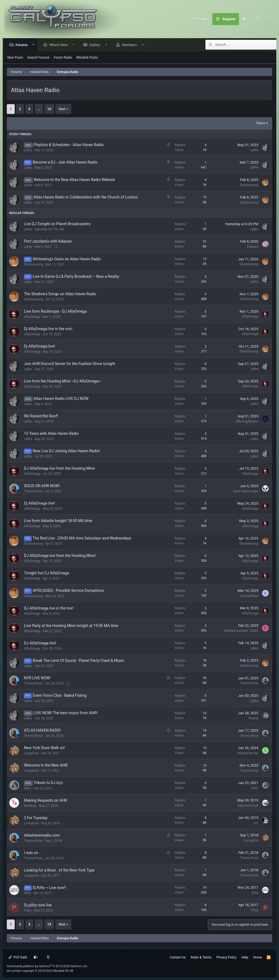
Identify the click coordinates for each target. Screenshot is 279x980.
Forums (23, 45)
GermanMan (249, 596)
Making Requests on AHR (46, 801)
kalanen (253, 247)
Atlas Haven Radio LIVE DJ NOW (61, 399)
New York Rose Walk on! (45, 748)
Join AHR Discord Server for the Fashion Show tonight (69, 364)
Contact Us (178, 957)
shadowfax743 (248, 753)
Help (245, 957)
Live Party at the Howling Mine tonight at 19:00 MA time (71, 626)
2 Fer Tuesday (36, 818)
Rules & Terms (201, 957)
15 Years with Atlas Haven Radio (51, 434)
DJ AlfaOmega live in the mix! (49, 608)
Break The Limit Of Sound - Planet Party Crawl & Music (79, 661)
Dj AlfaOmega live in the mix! (48, 329)
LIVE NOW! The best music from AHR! (66, 713)
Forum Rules (63, 58)
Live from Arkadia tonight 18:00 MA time (58, 521)
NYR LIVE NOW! (37, 678)
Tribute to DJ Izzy (48, 783)
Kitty (27, 893)
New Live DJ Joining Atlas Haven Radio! (66, 451)
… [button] (39, 109)
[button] (35, 45)
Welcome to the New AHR (46, 765)
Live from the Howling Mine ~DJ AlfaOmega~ (63, 381)
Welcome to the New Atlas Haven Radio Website (75, 180)
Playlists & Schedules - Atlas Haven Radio (69, 145)
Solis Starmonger (246, 491)
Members (131, 45)
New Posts (15, 58)
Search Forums (39, 58)
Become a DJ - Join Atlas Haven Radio (65, 162)
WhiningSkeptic (247, 422)
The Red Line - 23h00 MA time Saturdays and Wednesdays (82, 538)
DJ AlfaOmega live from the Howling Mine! (60, 556)
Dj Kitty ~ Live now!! (49, 888)
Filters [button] (261, 123)
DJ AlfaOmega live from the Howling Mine (59, 469)
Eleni (28, 789)
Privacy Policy (226, 957)
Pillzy (28, 911)
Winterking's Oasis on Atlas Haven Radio (67, 259)
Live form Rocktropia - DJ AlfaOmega (55, 312)
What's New (60, 45)
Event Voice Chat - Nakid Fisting (60, 696)
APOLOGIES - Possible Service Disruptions (68, 591)
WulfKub (30, 806)
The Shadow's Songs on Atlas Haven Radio (60, 294)
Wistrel (253, 719)
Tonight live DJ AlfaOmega (46, 573)
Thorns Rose (33, 491)
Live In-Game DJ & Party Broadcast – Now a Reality (76, 277)
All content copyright (40, 971)
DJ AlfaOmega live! (40, 643)
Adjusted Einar (248, 806)
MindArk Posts (87, 58)
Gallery (96, 45)
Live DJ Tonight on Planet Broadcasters (57, 224)
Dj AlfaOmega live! (40, 346)
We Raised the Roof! (41, 416)
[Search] (269, 19)
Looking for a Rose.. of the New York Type (59, 870)
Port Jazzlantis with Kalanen (48, 242)
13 (49, 109)
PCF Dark (18, 957)
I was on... (33, 853)
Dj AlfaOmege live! (40, 503)
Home (257, 957)
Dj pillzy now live (38, 905)
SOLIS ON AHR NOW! (42, 486)
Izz (256, 823)
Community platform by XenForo (47, 966)
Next (62, 109)
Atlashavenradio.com (42, 836)
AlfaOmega (32, 317)
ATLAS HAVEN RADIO (42, 731)
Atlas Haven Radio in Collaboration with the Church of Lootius (86, 197)
